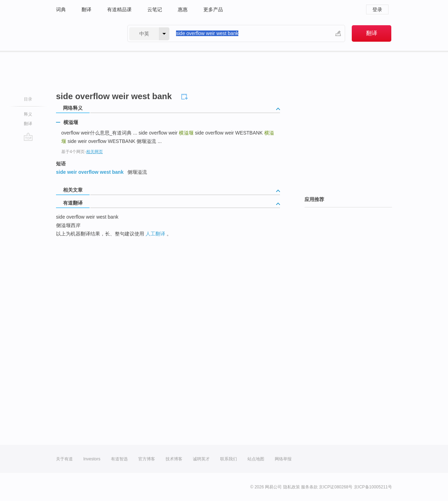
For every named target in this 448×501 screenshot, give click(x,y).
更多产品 (213, 9)
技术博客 (174, 459)
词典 (61, 9)
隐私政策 (292, 487)
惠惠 (183, 9)
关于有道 (64, 459)
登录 (377, 9)
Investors (92, 459)
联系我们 (229, 459)
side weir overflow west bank (90, 172)
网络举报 (283, 459)
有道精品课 (119, 9)
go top (28, 137)
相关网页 (94, 152)
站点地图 (256, 459)
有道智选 (119, 459)
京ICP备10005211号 (373, 487)
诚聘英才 (201, 459)
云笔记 (155, 9)
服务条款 (309, 487)
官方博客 (147, 459)
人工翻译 (155, 234)
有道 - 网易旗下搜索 (85, 33)
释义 (28, 114)
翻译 (86, 9)
